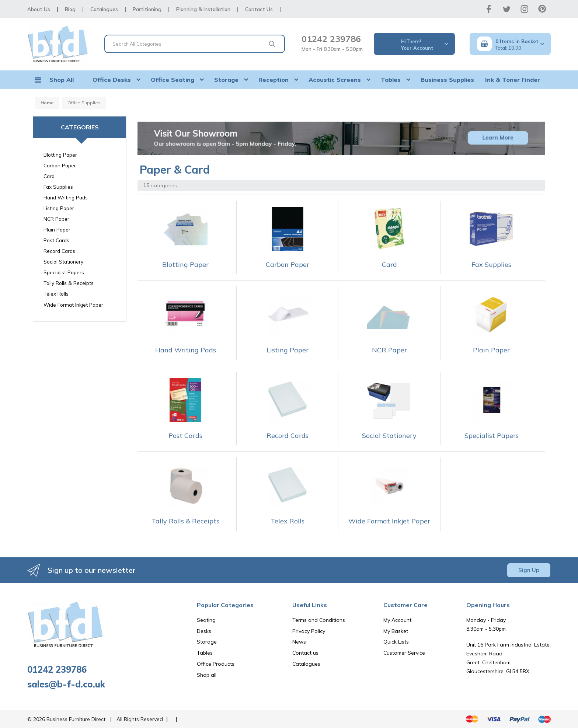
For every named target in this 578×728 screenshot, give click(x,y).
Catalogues (104, 9)
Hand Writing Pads (66, 197)
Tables (391, 80)
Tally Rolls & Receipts (69, 283)
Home (47, 103)
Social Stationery (63, 262)
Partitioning (147, 9)
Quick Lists (396, 642)
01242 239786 (331, 39)
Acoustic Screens (335, 80)
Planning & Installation (203, 9)
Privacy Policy (309, 631)
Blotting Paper (60, 155)
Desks (204, 631)
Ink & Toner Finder (513, 80)
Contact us (305, 653)
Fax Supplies (58, 187)
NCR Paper (56, 219)
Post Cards (56, 240)
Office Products (216, 664)
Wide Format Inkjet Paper (73, 305)
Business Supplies (447, 80)
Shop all (207, 675)
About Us (39, 9)
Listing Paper (59, 208)
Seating (206, 620)
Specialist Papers (64, 272)
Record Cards (59, 251)
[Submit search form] (272, 44)
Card (49, 176)
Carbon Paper (60, 165)
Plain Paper (57, 229)
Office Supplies (84, 103)
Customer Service (404, 653)
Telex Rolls (56, 294)
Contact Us (259, 9)
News (299, 642)
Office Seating (173, 80)
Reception (274, 80)
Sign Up (529, 570)
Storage (226, 80)
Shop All (62, 80)
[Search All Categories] (195, 44)
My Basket (396, 631)
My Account (397, 620)
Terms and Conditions (319, 620)
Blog (70, 9)
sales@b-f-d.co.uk (66, 684)
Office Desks (112, 80)
